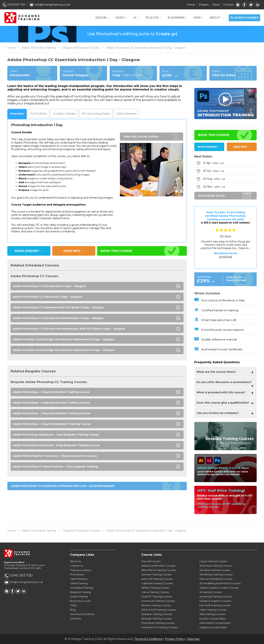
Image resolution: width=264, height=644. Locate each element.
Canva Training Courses (155, 592)
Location (64, 114)
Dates (96, 114)
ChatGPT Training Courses (157, 596)
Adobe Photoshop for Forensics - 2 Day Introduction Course (55, 456)
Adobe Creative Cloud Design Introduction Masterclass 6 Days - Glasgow (64, 350)
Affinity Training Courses (155, 588)
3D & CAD (153, 18)
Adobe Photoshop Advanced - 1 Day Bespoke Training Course (56, 435)
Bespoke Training (80, 592)
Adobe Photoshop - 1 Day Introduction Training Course (51, 392)
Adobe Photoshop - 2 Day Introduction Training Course (51, 403)
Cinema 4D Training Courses (158, 601)
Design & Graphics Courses (215, 601)
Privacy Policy (175, 639)
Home (191, 5)
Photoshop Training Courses (158, 623)
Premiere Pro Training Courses (159, 627)
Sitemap (193, 639)
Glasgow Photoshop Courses (81, 48)
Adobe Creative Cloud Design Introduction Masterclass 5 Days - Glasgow (63, 339)
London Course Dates (212, 618)
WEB (198, 18)
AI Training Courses (211, 592)
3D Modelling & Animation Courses (220, 583)
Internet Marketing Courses (216, 579)
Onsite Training (79, 596)
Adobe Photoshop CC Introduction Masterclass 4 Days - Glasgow (58, 318)
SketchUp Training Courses (216, 566)
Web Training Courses (212, 614)
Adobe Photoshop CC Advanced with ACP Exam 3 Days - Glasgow (58, 307)
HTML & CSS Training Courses (159, 610)
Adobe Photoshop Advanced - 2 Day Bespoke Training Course (56, 445)
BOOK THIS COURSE (117, 251)
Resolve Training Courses (156, 605)
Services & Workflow (82, 614)
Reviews (126, 114)
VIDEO (121, 18)
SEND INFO (74, 251)
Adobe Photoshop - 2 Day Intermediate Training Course (52, 424)
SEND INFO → (242, 147)
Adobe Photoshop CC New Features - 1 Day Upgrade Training (55, 467)
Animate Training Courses (156, 574)
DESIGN (102, 18)
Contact (228, 5)
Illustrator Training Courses (157, 614)
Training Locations (81, 570)
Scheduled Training (81, 588)
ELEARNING (178, 18)
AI (136, 18)
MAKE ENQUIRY (29, 251)
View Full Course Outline (141, 137)
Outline (38, 114)
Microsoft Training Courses (215, 605)
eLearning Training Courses (216, 596)
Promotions (77, 574)
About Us (75, 561)
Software (76, 618)
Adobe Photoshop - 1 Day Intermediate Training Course (51, 413)
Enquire (204, 5)
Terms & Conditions (148, 639)
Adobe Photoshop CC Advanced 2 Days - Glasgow (47, 297)
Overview (17, 114)
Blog (73, 610)
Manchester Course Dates (215, 623)
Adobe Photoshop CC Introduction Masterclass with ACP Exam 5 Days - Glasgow (69, 329)
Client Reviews (79, 579)
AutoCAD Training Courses (157, 579)
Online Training (79, 583)
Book (216, 5)
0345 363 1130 (14, 5)
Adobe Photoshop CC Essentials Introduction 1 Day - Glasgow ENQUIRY (63, 486)
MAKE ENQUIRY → (209, 147)
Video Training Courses (213, 610)
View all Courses (151, 561)
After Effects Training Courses (159, 570)
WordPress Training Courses (216, 574)
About (216, 18)
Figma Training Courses (213, 561)
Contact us (76, 566)
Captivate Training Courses (157, 583)
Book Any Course (80, 601)
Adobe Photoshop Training (39, 48)
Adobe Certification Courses (158, 566)
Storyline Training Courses (215, 570)
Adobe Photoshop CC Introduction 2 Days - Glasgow (49, 286)
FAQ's (74, 605)
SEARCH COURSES (244, 18)
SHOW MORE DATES (211, 196)
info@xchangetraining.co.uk (50, 5)
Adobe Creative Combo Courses (219, 588)
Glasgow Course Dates (213, 627)
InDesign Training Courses (157, 618)
